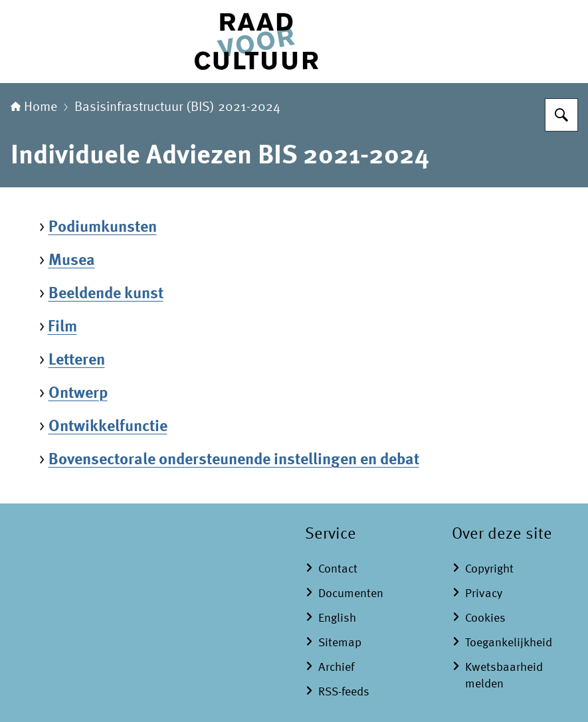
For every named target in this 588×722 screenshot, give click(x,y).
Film (62, 327)
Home (34, 108)
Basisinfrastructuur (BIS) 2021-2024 (177, 108)
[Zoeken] (561, 115)
